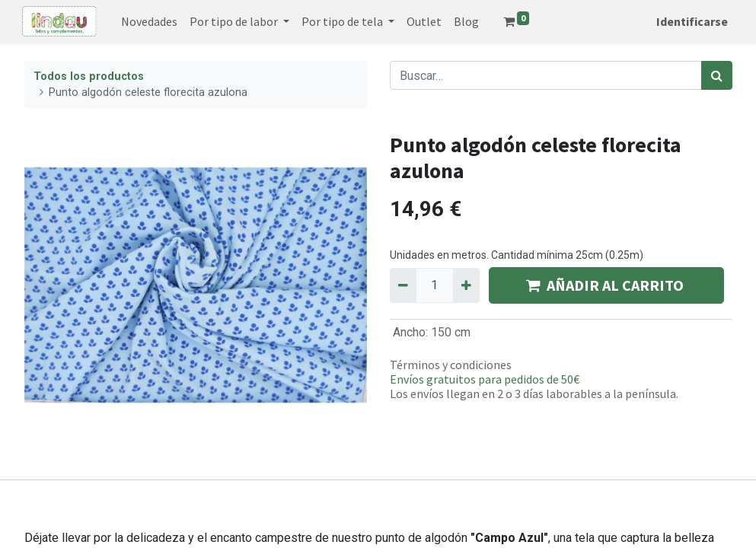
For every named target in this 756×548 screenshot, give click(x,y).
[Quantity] (435, 285)
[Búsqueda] (717, 75)
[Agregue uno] (466, 285)
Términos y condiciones (451, 365)
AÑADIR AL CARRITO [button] (606, 285)
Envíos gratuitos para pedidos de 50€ (485, 379)
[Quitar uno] (403, 285)
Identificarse (691, 21)
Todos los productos (89, 76)
